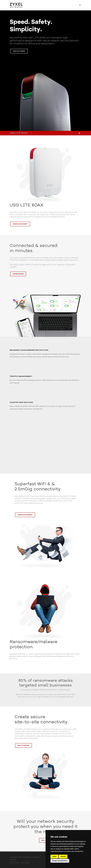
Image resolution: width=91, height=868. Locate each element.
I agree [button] (54, 856)
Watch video (19, 51)
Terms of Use (14, 862)
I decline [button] (63, 856)
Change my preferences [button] (60, 861)
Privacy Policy (25, 862)
